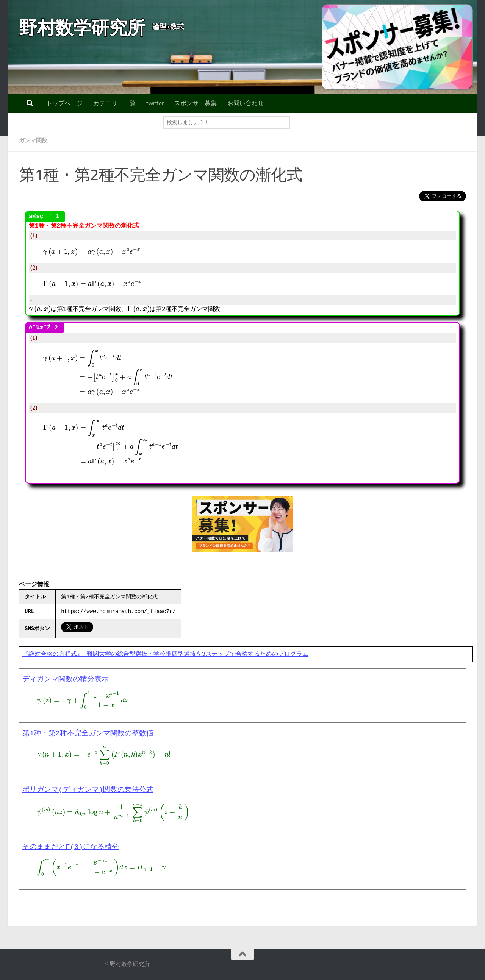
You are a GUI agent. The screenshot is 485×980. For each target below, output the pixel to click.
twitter (155, 103)
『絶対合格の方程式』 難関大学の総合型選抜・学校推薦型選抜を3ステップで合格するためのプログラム (165, 654)
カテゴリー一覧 (114, 103)
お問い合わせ (246, 103)
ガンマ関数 (34, 140)
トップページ (64, 103)
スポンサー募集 (196, 103)
